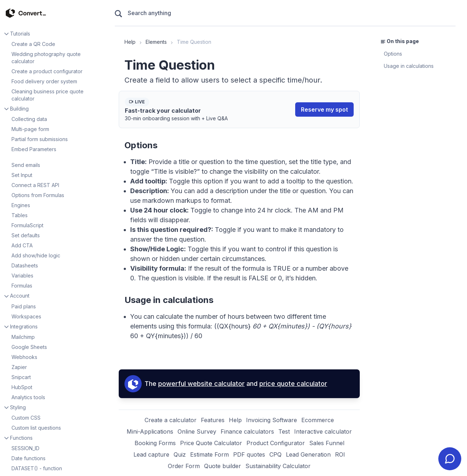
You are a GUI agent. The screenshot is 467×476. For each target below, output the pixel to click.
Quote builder (223, 466)
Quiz (180, 454)
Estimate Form (209, 454)
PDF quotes (249, 454)
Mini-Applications (150, 431)
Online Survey (197, 431)
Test (284, 431)
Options (393, 54)
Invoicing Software (272, 420)
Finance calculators (247, 431)
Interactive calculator (323, 431)
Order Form (184, 466)
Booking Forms (155, 443)
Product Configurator (276, 443)
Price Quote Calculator (211, 443)
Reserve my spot (324, 109)
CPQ (275, 454)
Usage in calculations (409, 66)
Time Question (194, 42)
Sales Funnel (327, 443)
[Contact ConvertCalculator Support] (450, 459)
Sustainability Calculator (278, 466)
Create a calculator (171, 420)
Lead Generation (308, 454)
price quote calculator (293, 384)
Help (130, 42)
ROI (340, 454)
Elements (156, 42)
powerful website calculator (201, 384)
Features (213, 420)
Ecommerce (318, 420)
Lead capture (151, 454)
